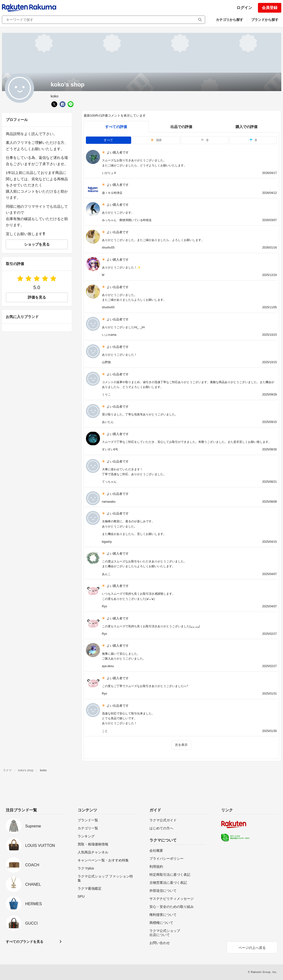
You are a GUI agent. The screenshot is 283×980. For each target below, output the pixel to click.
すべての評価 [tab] (116, 127)
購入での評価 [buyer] (246, 127)
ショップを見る (37, 244)
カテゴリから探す (229, 20)
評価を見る (37, 297)
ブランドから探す (265, 20)
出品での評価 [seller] (181, 127)
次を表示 (181, 745)
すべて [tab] (108, 140)
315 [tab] (156, 140)
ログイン (244, 8)
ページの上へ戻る (252, 948)
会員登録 (270, 8)
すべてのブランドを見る (25, 942)
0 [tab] (204, 140)
